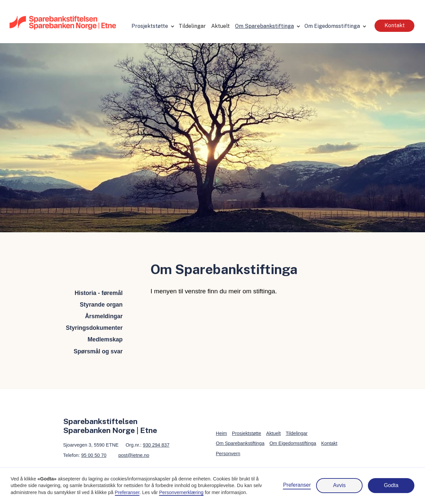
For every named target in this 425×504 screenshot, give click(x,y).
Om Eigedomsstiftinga (332, 26)
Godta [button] (391, 485)
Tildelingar (192, 26)
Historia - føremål (99, 293)
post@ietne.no (134, 455)
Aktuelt (220, 26)
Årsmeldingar (104, 316)
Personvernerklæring (181, 492)
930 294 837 (156, 445)
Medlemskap (105, 339)
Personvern (228, 454)
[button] (152, 26)
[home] (63, 22)
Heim (221, 433)
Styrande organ (101, 305)
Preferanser (297, 485)
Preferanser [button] (127, 492)
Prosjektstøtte (150, 26)
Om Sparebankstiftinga (264, 26)
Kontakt (395, 25)
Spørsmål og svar (98, 351)
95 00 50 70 (94, 455)
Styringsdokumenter (94, 328)
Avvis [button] (339, 485)
